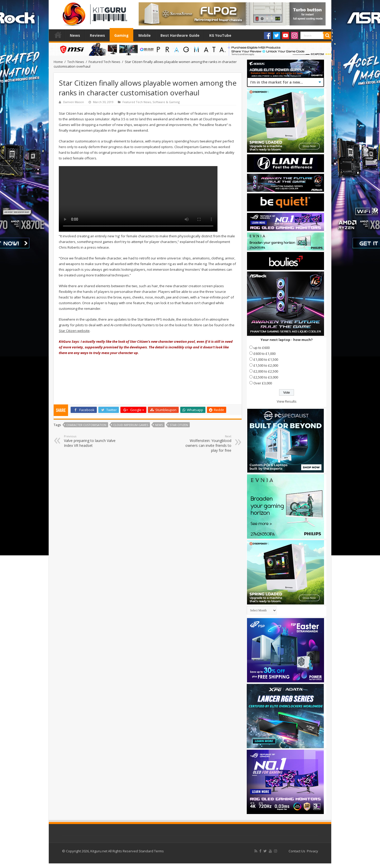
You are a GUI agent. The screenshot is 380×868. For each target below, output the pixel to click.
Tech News (76, 62)
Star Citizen (179, 425)
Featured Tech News (104, 62)
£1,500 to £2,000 (266, 365)
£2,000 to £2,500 (266, 371)
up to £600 (262, 348)
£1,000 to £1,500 (266, 359)
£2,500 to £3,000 (266, 377)
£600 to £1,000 (264, 354)
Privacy (312, 851)
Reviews (97, 35)
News (75, 35)
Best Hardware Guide (180, 35)
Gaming (121, 35)
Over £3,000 (263, 383)
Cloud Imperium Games (131, 425)
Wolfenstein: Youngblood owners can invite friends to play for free (205, 444)
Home (58, 35)
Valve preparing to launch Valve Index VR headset (90, 441)
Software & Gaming (166, 102)
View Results (287, 401)
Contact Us (297, 851)
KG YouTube (220, 35)
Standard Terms (151, 851)
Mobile (145, 35)
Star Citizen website (74, 331)
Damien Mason (74, 102)
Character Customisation (86, 425)
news (159, 425)
